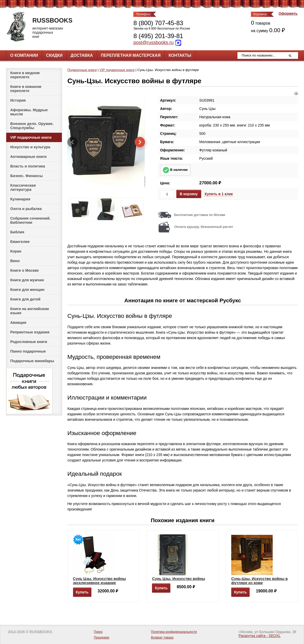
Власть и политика (28, 166)
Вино (15, 261)
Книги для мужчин (27, 280)
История (18, 100)
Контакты (180, 55)
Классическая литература (23, 187)
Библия (17, 232)
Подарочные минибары (32, 361)
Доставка (82, 55)
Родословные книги (29, 342)
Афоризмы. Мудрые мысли (29, 112)
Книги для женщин (27, 290)
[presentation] (73, 142)
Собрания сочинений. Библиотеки (30, 220)
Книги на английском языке (29, 311)
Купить (82, 592)
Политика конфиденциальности (174, 632)
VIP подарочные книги (31, 137)
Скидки (54, 55)
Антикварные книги (28, 157)
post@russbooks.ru (153, 43)
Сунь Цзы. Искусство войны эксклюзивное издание (100, 581)
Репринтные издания (30, 332)
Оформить (288, 14)
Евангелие (20, 242)
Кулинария (20, 199)
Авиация (18, 323)
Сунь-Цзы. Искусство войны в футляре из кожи (259, 581)
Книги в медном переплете (25, 75)
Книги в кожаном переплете (26, 89)
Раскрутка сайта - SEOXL (259, 636)
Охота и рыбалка (26, 209)
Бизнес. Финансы (26, 176)
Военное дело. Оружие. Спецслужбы (32, 126)
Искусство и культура (30, 147)
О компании (24, 55)
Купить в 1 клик (219, 194)
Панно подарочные (28, 351)
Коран (16, 251)
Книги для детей (25, 299)
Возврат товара (162, 638)
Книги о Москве (24, 270)
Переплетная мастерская (131, 55)
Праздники (101, 638)
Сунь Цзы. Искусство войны (179, 579)
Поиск (98, 632)
